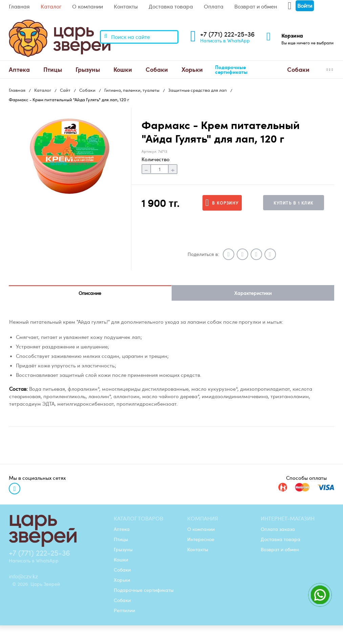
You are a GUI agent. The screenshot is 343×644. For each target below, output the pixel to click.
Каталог (51, 6)
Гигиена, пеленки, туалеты (132, 90)
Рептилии (124, 610)
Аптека (19, 69)
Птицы (53, 69)
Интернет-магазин (288, 518)
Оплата (214, 6)
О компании (88, 6)
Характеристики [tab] (253, 293)
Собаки (157, 69)
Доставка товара (171, 6)
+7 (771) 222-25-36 (227, 34)
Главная (19, 6)
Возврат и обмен (256, 6)
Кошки (123, 69)
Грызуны (88, 69)
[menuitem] (19, 69)
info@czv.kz (23, 576)
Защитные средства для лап (198, 90)
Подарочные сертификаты (231, 70)
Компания (203, 518)
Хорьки (192, 69)
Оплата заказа (278, 529)
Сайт (65, 90)
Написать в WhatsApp (225, 40)
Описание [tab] (90, 293)
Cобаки (298, 69)
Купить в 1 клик (294, 203)
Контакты (126, 6)
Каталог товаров (138, 518)
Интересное (201, 539)
